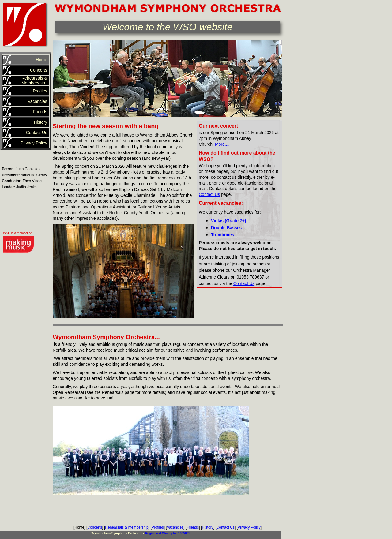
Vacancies (175, 527)
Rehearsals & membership (127, 527)
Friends (193, 527)
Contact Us (209, 194)
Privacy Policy (249, 527)
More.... (222, 144)
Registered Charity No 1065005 (168, 533)
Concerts (95, 527)
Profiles (158, 527)
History (207, 527)
